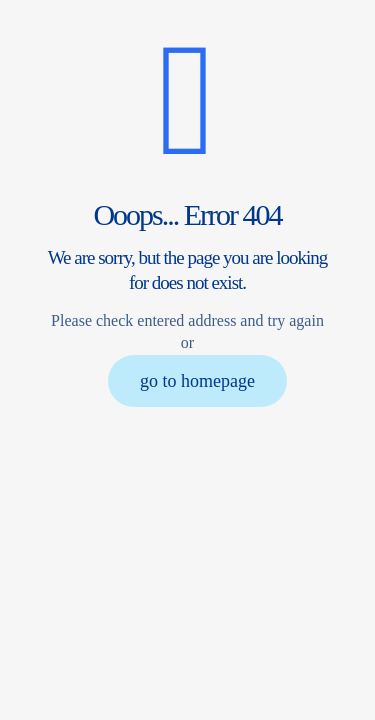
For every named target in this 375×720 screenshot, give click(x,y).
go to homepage (197, 381)
